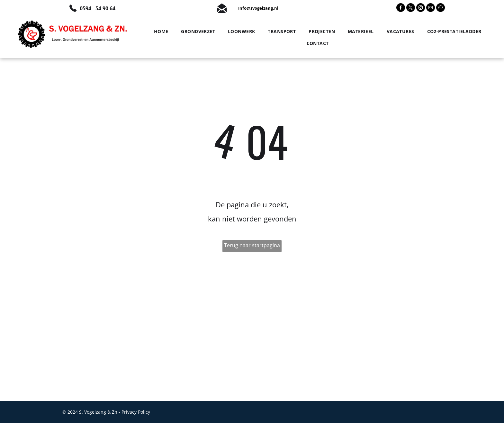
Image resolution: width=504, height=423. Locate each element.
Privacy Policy (136, 412)
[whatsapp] (441, 8)
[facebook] (401, 8)
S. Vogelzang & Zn (98, 412)
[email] (431, 8)
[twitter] (411, 8)
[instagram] (421, 8)
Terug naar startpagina (252, 245)
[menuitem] (160, 32)
